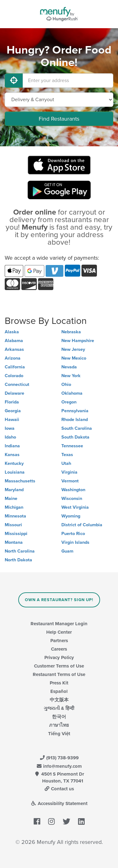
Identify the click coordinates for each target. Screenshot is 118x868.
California (15, 367)
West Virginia (75, 507)
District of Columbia (82, 525)
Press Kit (59, 683)
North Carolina (20, 551)
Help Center (59, 632)
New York (71, 376)
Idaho (10, 437)
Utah (66, 463)
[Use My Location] (14, 81)
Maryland (14, 490)
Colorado (14, 376)
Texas (67, 455)
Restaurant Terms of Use (59, 674)
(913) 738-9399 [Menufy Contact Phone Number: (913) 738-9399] (59, 758)
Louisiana (15, 472)
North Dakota (18, 560)
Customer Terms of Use (59, 666)
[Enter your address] (68, 81)
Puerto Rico (73, 534)
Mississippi (16, 534)
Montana (14, 542)
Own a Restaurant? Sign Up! (59, 600)
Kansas (12, 455)
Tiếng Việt (59, 734)
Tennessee (72, 446)
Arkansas (14, 349)
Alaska (12, 332)
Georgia (13, 411)
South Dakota (75, 437)
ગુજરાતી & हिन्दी (59, 708)
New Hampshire (78, 341)
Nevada (69, 367)
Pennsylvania (75, 411)
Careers (59, 649)
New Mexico (74, 358)
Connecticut (17, 385)
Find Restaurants (59, 119)
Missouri (13, 525)
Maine (11, 499)
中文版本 (59, 700)
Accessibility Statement (59, 803)
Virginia (69, 472)
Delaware (14, 393)
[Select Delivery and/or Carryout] (59, 100)
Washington (73, 490)
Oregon (69, 402)
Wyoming (71, 516)
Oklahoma (72, 393)
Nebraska (71, 332)
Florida (12, 402)
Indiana (12, 446)
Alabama (14, 341)
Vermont (70, 481)
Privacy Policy (59, 657)
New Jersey (73, 349)
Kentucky (14, 463)
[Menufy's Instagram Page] (51, 822)
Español (59, 691)
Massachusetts (20, 481)
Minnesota (15, 516)
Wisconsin (72, 499)
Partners (59, 641)
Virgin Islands (75, 542)
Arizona (13, 358)
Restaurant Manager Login (59, 624)
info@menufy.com (59, 766)
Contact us (59, 789)
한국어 (59, 717)
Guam (67, 551)
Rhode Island (75, 420)
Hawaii (12, 420)
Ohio (66, 385)
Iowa (10, 428)
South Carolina (77, 428)
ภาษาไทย (59, 725)
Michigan (14, 507)
